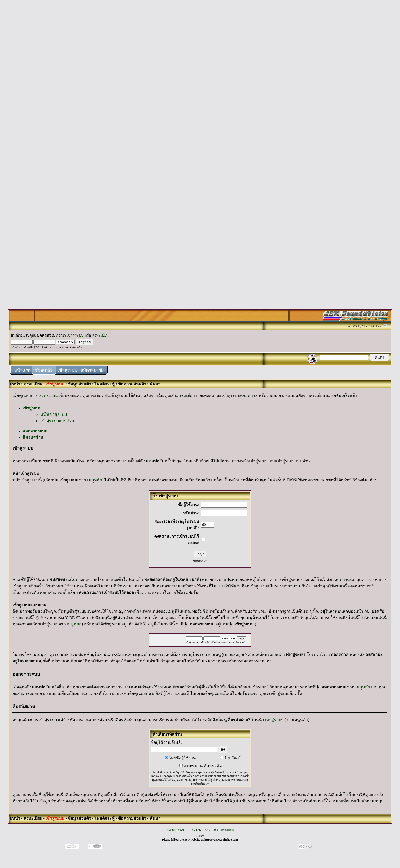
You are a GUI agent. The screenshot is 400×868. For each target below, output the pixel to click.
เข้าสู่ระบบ (75, 335)
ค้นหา (155, 384)
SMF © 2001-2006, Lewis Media (216, 830)
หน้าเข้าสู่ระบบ (54, 414)
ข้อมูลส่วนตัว (79, 384)
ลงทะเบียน (100, 335)
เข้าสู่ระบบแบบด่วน (57, 421)
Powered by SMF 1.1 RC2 (181, 830)
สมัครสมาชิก (93, 370)
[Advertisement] (200, 80)
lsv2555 (200, 836)
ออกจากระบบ (35, 431)
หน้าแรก (22, 370)
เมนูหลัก (95, 480)
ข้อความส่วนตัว (132, 384)
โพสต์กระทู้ (104, 384)
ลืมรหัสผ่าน (33, 437)
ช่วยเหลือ (44, 370)
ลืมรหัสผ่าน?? (200, 561)
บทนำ (15, 384)
